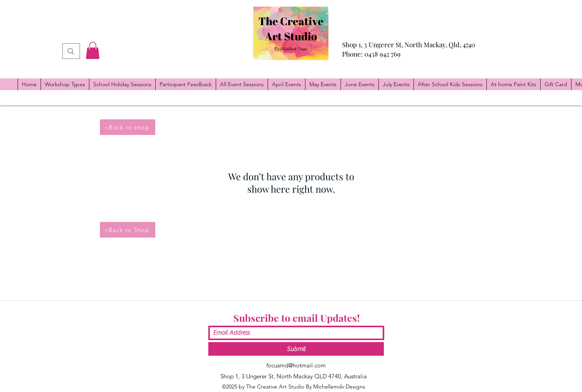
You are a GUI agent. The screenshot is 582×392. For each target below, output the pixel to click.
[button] (93, 50)
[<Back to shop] (128, 127)
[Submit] (296, 349)
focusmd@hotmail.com (296, 365)
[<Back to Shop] (128, 230)
